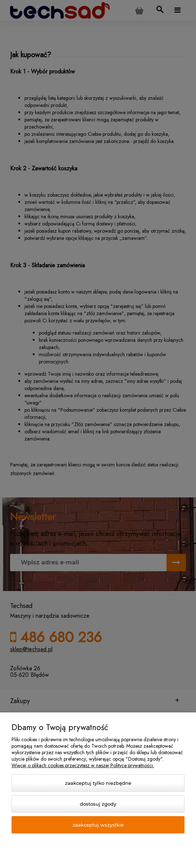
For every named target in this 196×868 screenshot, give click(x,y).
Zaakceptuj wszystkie (98, 825)
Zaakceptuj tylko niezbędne (98, 783)
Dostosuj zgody (98, 804)
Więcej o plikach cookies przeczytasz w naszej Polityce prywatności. (83, 765)
